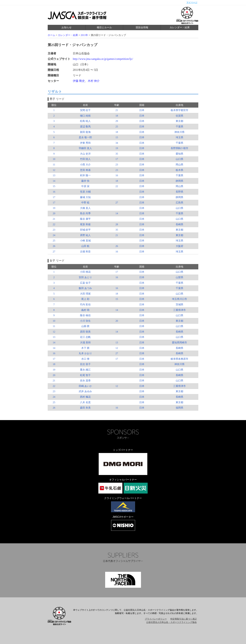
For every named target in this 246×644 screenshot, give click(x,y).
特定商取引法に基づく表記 (184, 619)
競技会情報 (142, 27)
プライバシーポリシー (156, 619)
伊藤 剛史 (79, 81)
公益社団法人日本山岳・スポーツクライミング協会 (171, 622)
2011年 (84, 35)
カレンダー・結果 (180, 27)
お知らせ (67, 27)
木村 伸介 (94, 81)
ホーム (51, 35)
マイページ (192, 2)
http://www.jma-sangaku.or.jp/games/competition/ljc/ (103, 59)
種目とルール (104, 27)
